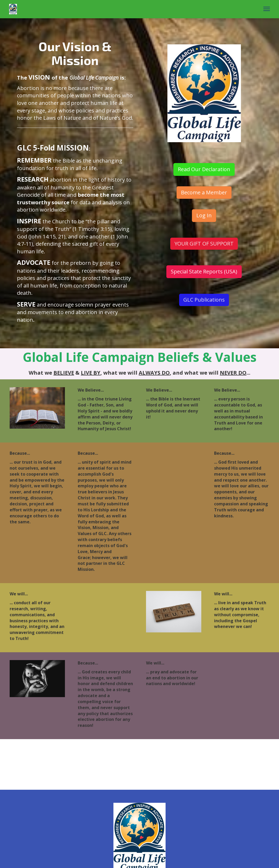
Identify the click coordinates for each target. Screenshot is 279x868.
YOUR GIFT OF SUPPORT (204, 244)
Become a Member (204, 192)
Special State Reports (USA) (204, 271)
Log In (204, 215)
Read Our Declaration (204, 169)
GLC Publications (204, 300)
